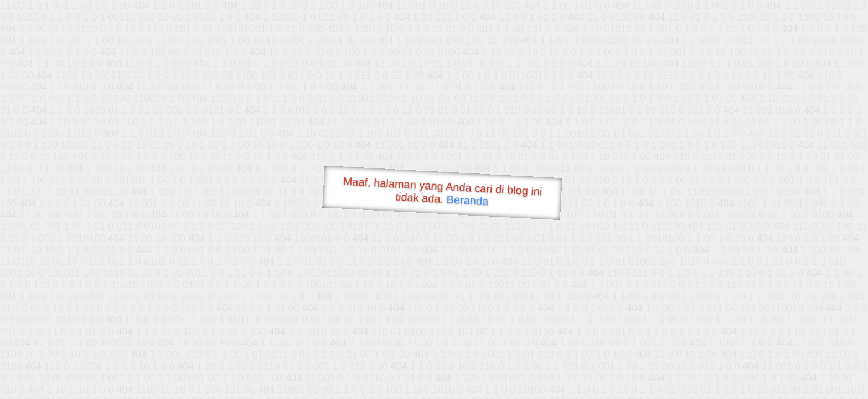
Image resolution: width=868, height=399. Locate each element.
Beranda (467, 200)
